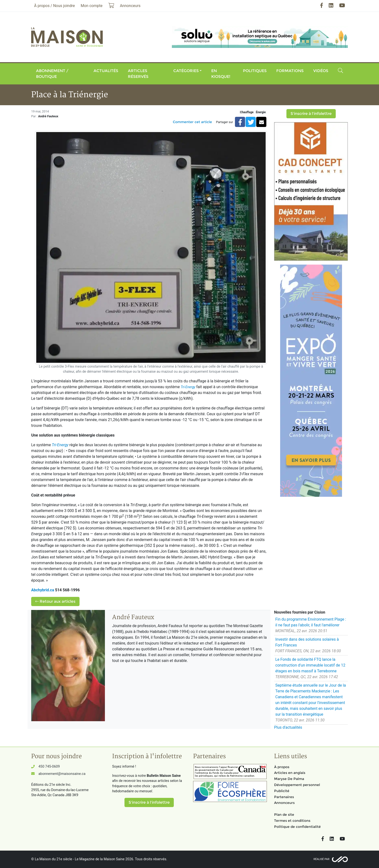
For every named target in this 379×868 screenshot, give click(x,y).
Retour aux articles (55, 601)
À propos (282, 767)
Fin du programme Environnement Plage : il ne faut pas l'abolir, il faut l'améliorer (311, 622)
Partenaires (284, 797)
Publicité (282, 791)
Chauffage (247, 112)
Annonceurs (284, 803)
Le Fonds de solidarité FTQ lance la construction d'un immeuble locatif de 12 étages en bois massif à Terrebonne (310, 665)
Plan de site (284, 815)
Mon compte (92, 6)
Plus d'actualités (288, 727)
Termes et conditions (292, 821)
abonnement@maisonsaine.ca (62, 774)
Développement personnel (297, 785)
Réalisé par (321, 859)
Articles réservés (138, 74)
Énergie (261, 112)
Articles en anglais (290, 773)
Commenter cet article (192, 122)
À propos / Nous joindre (55, 6)
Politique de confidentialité (297, 827)
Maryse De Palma (289, 779)
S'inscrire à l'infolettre (311, 114)
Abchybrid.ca (43, 590)
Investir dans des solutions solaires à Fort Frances (307, 642)
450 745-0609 (49, 767)
